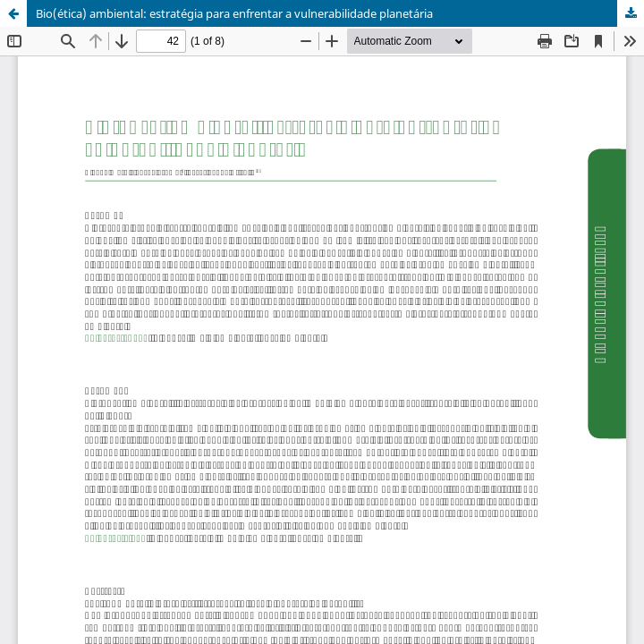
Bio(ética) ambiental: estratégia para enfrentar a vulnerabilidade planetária (234, 13)
